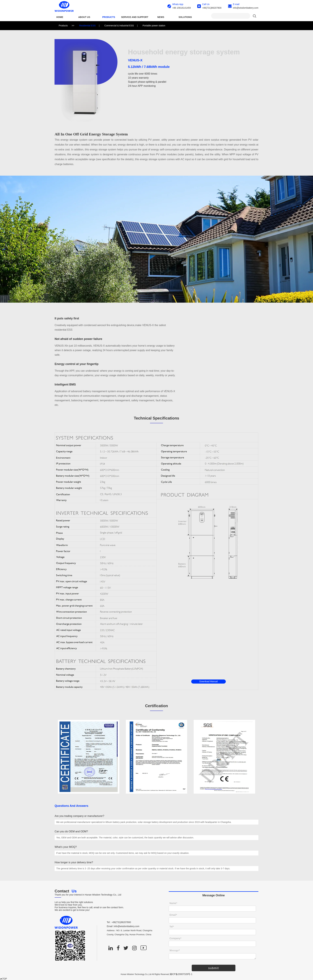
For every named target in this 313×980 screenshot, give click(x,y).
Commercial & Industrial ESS (119, 26)
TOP (4, 979)
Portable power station (154, 26)
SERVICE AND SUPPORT (135, 17)
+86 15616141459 (182, 8)
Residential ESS (87, 26)
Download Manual (209, 681)
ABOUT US (84, 17)
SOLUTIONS (185, 17)
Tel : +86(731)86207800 (119, 922)
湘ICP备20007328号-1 (181, 974)
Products (109, 17)
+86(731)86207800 (212, 8)
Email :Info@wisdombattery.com (123, 926)
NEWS (161, 17)
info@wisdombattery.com (246, 8)
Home (60, 17)
